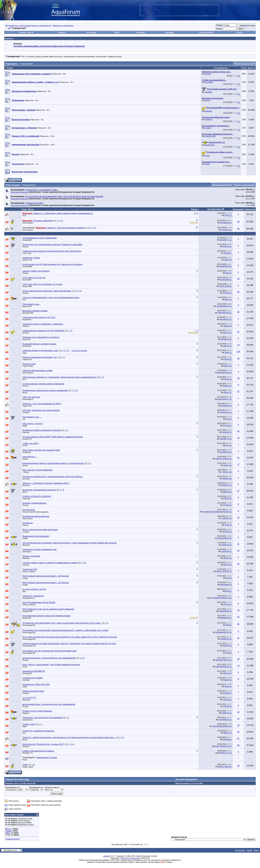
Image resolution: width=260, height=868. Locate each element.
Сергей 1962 (210, 136)
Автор (31, 209)
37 (238, 491)
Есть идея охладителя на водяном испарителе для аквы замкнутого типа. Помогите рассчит (70, 637)
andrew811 (27, 346)
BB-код (8, 829)
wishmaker (27, 552)
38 (238, 659)
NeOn (25, 492)
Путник (226, 425)
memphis (225, 230)
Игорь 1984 (27, 286)
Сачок (226, 359)
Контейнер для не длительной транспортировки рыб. (50, 651)
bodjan (25, 538)
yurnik (25, 446)
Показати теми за (52, 787)
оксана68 (209, 82)
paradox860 (27, 267)
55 (238, 229)
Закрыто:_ (42, 404)
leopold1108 (27, 611)
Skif (227, 625)
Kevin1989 (27, 280)
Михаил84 (27, 618)
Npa (24, 591)
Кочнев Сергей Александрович (35, 512)
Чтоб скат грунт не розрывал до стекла (42, 284)
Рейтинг (194, 209)
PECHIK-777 (28, 753)
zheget (25, 578)
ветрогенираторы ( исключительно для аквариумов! (49, 704)
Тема (24, 209)
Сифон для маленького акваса (38, 751)
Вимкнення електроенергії (36, 536)
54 (238, 745)
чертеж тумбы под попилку (36, 271)
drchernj (26, 333)
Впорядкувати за (36, 787)
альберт (26, 693)
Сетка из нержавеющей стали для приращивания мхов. (51, 297)
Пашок (226, 680)
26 (238, 431)
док (227, 578)
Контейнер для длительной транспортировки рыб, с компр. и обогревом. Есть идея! (65, 630)
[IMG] (8, 833)
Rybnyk (25, 247)
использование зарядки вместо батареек (43, 384)
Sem (24, 300)
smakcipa (26, 499)
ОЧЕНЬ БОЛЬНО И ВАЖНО (37, 496)
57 (238, 391)
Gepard (208, 128)
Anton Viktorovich (222, 746)
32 (238, 564)
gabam (226, 326)
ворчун (25, 525)
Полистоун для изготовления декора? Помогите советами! (52, 244)
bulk (227, 273)
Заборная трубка (31, 258)
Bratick (226, 492)
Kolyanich (225, 406)
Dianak (25, 459)
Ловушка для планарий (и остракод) (41, 337)
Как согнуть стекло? (33, 423)
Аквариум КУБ (30, 569)
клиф (25, 687)
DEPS (227, 498)
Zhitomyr (26, 326)
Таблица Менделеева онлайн (37, 370)
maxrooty (225, 551)
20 (238, 624)
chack (227, 260)
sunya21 (26, 532)
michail (226, 700)
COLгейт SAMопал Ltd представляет (41, 410)
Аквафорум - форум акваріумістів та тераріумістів (30, 26)
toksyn (208, 100)
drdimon (226, 478)
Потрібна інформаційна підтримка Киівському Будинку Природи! (49, 46)
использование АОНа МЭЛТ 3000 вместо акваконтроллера (53, 437)
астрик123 (225, 222)
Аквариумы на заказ (47, 757)
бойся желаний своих (33, 691)
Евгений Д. (224, 240)
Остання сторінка (79, 351)
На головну (240, 850)
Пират (208, 156)
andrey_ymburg (29, 571)
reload (226, 253)
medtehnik (225, 639)
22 (238, 358)
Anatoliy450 (27, 240)
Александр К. (28, 399)
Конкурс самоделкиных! (34, 503)
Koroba (226, 693)
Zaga (24, 353)
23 (238, 719)
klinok (207, 164)
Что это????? (29, 698)
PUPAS (226, 645)
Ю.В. (24, 216)
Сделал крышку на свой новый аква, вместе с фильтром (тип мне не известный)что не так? (69, 643)
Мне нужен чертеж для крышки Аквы (41, 450)
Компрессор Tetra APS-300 (36, 684)
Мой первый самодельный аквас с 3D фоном (46, 576)
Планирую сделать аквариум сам (39, 549)
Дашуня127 (27, 306)
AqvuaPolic (27, 320)
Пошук (239, 32)
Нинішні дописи (206, 32)
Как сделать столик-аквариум (37, 470)
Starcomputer (28, 223)
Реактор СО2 (29, 364)
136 (238, 351)
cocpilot (208, 74)
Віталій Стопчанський (131, 858)
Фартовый (225, 584)
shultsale (209, 92)
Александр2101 (29, 625)
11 (238, 544)
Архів (250, 850)
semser (25, 386)
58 (238, 222)
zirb (24, 419)
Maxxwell (26, 700)
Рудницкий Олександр (220, 598)
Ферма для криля (31, 556)
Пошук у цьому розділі (244, 64)
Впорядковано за (13, 787)
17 (238, 464)
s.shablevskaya (223, 306)
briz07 (227, 366)
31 (238, 332)
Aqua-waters (28, 518)
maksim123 (27, 359)
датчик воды (29, 510)
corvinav (26, 565)
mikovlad (26, 680)
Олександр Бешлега (19, 192)
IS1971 (226, 332)
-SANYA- (225, 518)
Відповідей (238, 209)
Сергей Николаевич (221, 726)
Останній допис (214, 209)
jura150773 (27, 439)
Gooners (26, 412)
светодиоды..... (30, 457)
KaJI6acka (27, 452)
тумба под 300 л (31, 443)
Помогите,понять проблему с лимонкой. (43, 324)
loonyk (226, 565)
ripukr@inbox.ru (29, 598)
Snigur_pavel (28, 767)
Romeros (26, 485)
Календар (169, 32)
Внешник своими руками (35, 311)
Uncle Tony (27, 253)
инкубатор (28, 523)
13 (238, 312)
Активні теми (25, 32)
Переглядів (250, 209)
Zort (24, 733)
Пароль (219, 29)
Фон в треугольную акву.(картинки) (40, 529)
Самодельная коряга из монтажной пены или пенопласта (52, 251)
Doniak (25, 273)
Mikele (226, 733)
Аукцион (62, 32)
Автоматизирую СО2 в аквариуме (40, 238)
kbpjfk (25, 426)
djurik (227, 525)
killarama (26, 558)
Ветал (25, 393)
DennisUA (27, 339)
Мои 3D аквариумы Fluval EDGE (39, 602)
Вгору (256, 850)
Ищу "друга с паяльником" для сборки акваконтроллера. (51, 665)
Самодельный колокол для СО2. (39, 317)
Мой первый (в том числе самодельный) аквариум (48, 609)
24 (238, 766)
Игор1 (25, 760)
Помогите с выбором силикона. (38, 731)
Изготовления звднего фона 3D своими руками (46, 616)
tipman (25, 465)
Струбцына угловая (32, 678)
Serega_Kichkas (222, 459)
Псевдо (219, 25)
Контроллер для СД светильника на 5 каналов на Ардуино (52, 264)
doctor (25, 667)
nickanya (209, 119)
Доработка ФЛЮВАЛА (34, 671)
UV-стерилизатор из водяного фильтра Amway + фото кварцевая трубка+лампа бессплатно (69, 543)
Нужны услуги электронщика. (37, 711)
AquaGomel (210, 145)
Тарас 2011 (27, 406)
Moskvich (26, 545)
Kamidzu (209, 111)
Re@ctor (26, 713)
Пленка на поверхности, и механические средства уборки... (53, 476)
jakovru (226, 673)
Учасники (141, 32)
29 (238, 378)
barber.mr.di (27, 260)
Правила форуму (13, 839)
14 (238, 665)
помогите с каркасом (33, 596)
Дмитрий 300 (28, 313)
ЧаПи (117, 32)
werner (226, 346)
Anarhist (26, 746)
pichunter (26, 479)
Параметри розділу (221, 185)
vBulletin (107, 856)
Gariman (26, 432)
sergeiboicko (28, 720)
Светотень (224, 412)
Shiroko (25, 293)
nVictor (226, 706)
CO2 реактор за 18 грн (34, 278)
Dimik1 (226, 558)
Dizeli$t (226, 739)
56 (238, 292)
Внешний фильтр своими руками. (39, 344)
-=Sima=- (26, 472)
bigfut (25, 726)
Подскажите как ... (32, 417)
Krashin (226, 386)
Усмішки (9, 831)
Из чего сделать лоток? (34, 589)
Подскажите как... (31, 304)
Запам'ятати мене (246, 26)
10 (238, 279)
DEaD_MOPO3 (223, 571)
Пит (227, 445)
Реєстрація (91, 32)
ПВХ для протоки (31, 397)
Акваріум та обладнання (63, 26)
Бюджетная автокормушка (36, 516)
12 (238, 458)
